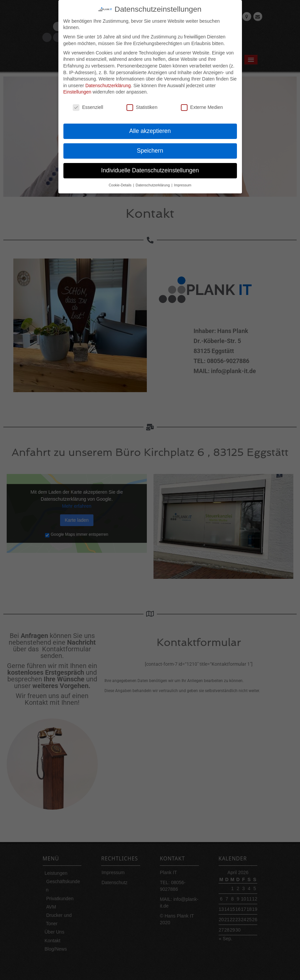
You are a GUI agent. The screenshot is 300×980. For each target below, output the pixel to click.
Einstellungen (77, 88)
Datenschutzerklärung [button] (153, 181)
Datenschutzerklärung (108, 81)
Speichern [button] (150, 147)
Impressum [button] (183, 181)
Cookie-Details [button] (121, 181)
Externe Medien (202, 104)
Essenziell (88, 104)
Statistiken (142, 104)
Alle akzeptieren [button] (150, 127)
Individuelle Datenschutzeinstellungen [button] (150, 166)
